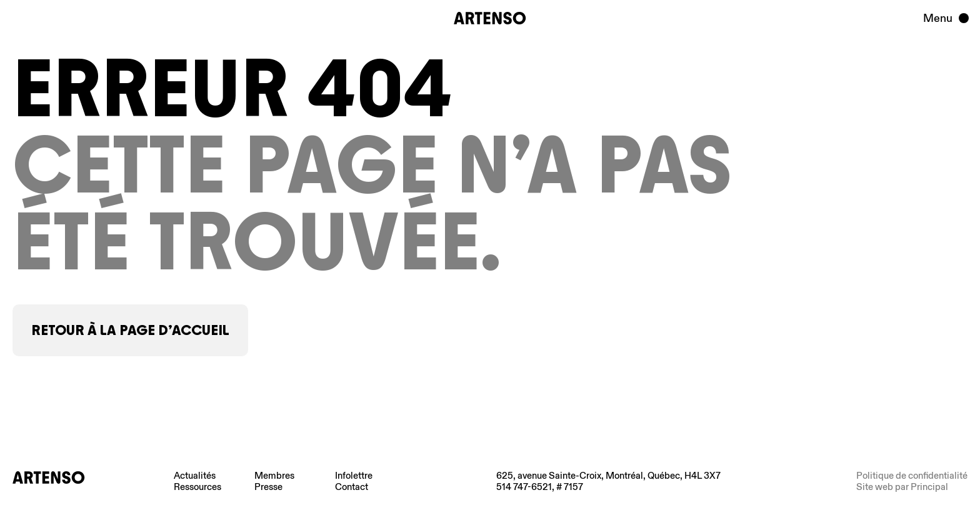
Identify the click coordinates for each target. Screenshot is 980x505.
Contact (352, 487)
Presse (268, 487)
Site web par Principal (902, 487)
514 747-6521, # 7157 (540, 487)
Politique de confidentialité (912, 476)
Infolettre (354, 476)
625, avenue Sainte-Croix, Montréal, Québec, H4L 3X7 (608, 476)
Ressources (197, 487)
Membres (274, 476)
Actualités (195, 476)
